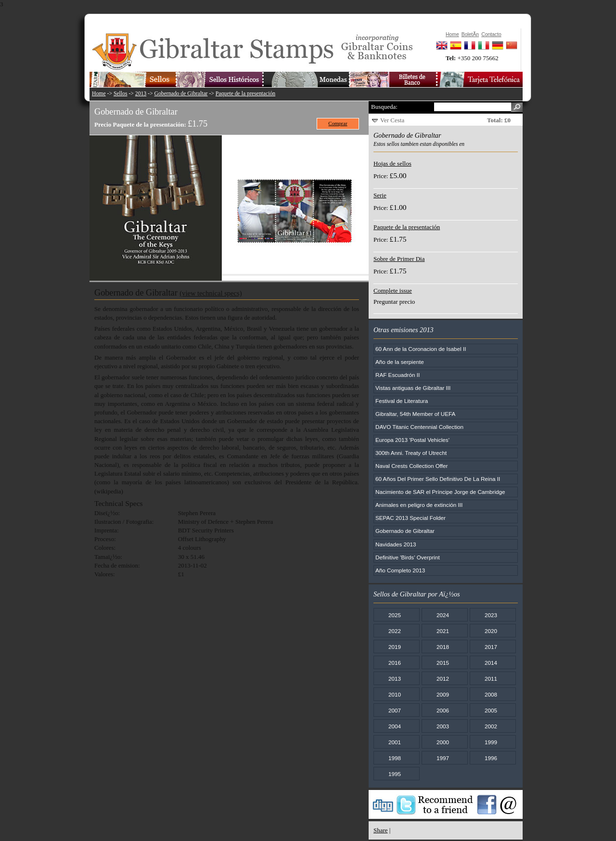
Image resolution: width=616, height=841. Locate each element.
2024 (443, 615)
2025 (395, 615)
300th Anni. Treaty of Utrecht (411, 453)
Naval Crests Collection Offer (411, 466)
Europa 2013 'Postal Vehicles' (412, 440)
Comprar (338, 123)
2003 (443, 726)
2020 (491, 631)
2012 (443, 679)
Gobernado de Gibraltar (181, 94)
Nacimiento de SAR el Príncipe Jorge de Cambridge (440, 492)
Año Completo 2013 (400, 570)
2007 (395, 710)
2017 (491, 647)
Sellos (121, 94)
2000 (443, 742)
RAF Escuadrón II (398, 375)
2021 (443, 631)
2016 (395, 663)
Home (99, 94)
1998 (395, 758)
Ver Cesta (392, 120)
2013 (141, 94)
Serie (380, 195)
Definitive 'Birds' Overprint (408, 557)
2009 (443, 694)
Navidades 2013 (396, 544)
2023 (491, 615)
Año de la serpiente (400, 362)
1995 (395, 774)
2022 (395, 631)
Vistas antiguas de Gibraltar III (413, 388)
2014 (491, 663)
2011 (491, 679)
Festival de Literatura (402, 401)
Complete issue (393, 291)
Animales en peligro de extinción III (419, 505)
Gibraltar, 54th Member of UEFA (415, 414)
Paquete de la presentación (245, 94)
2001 (395, 742)
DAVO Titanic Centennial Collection (419, 427)
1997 (443, 758)
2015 (443, 663)
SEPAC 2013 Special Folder (411, 518)
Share (381, 830)
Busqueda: (384, 107)
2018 (443, 647)
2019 (395, 647)
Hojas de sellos (392, 163)
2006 (443, 710)
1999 (491, 742)
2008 (491, 694)
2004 (395, 726)
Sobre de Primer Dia (399, 259)
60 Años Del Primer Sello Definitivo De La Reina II (438, 479)
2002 (491, 726)
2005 (491, 710)
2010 (395, 694)
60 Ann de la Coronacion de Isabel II (421, 349)
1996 (491, 758)
